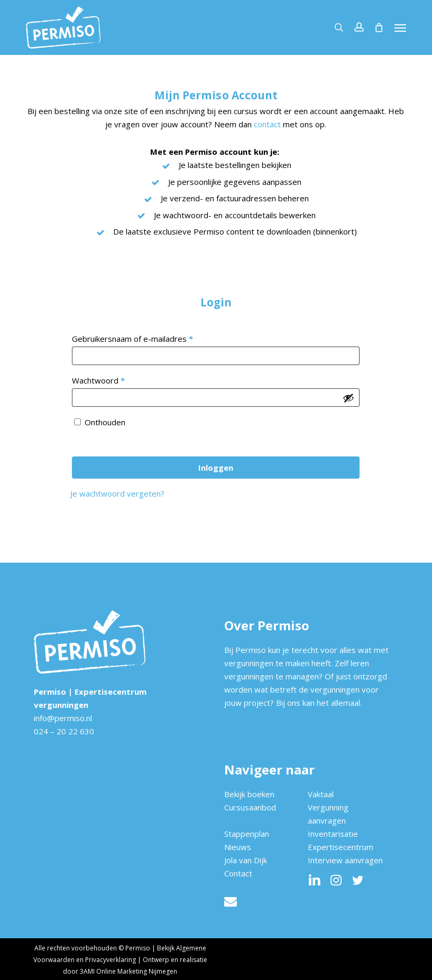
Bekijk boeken (249, 794)
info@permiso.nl (63, 718)
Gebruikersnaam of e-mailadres (145, 337)
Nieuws (238, 847)
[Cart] (379, 27)
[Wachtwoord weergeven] (348, 398)
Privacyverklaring (111, 960)
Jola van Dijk (246, 860)
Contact (238, 873)
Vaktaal (321, 794)
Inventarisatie (333, 834)
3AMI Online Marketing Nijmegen (128, 971)
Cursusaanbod (250, 807)
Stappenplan (247, 834)
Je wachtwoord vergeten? (117, 493)
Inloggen (216, 468)
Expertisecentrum (341, 847)
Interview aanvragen (345, 860)
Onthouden (105, 422)
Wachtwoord (111, 379)
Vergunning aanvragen (328, 814)
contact (267, 124)
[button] (400, 27)
